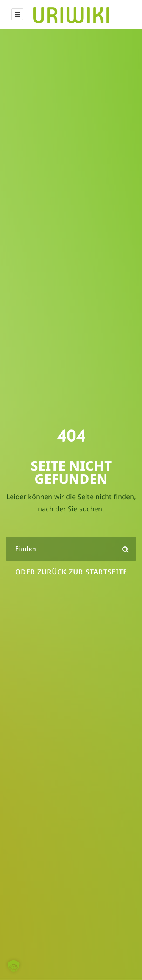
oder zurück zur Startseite (71, 572)
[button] (14, 966)
